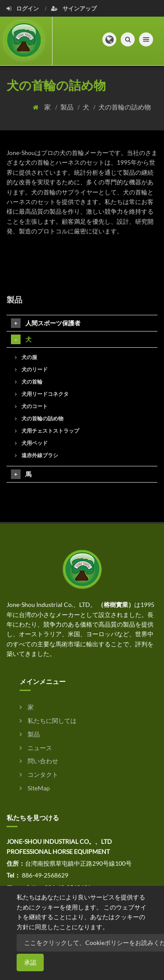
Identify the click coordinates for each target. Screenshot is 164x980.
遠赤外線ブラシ (37, 455)
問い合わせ (39, 761)
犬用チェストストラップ (47, 431)
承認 (30, 962)
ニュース (36, 748)
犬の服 (26, 357)
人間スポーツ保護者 (46, 323)
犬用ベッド (31, 443)
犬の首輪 (29, 382)
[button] (109, 39)
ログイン (23, 8)
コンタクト (39, 774)
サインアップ (74, 8)
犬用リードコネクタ (42, 394)
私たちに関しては (48, 721)
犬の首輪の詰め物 (125, 107)
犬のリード (31, 369)
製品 (68, 107)
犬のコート (31, 406)
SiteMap (35, 788)
